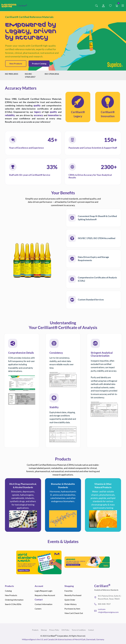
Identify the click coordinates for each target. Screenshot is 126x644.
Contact (91, 630)
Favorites (69, 591)
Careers (38, 609)
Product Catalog (39, 64)
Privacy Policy (54, 630)
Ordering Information (14, 600)
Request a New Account (45, 595)
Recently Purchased (73, 595)
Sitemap (44, 630)
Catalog (8, 591)
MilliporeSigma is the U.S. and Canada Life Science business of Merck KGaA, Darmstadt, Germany (63, 639)
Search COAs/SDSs (13, 604)
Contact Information (44, 604)
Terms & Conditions (79, 630)
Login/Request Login (44, 591)
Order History (71, 604)
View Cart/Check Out (74, 613)
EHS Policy (65, 630)
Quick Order (70, 600)
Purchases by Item (72, 609)
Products (35, 630)
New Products (16, 64)
